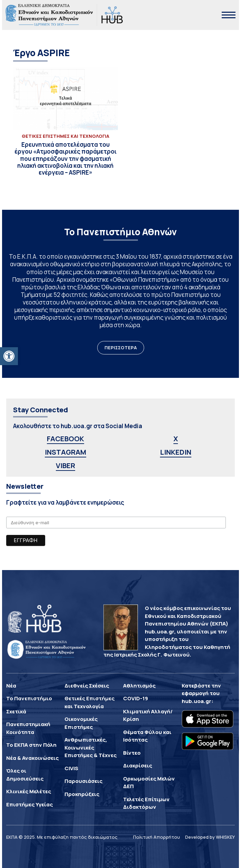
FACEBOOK (66, 439)
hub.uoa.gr (197, 701)
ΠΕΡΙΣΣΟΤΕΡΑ (121, 348)
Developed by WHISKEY (210, 837)
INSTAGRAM (66, 452)
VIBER (66, 466)
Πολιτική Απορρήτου (157, 837)
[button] (9, 356)
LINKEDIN (176, 452)
